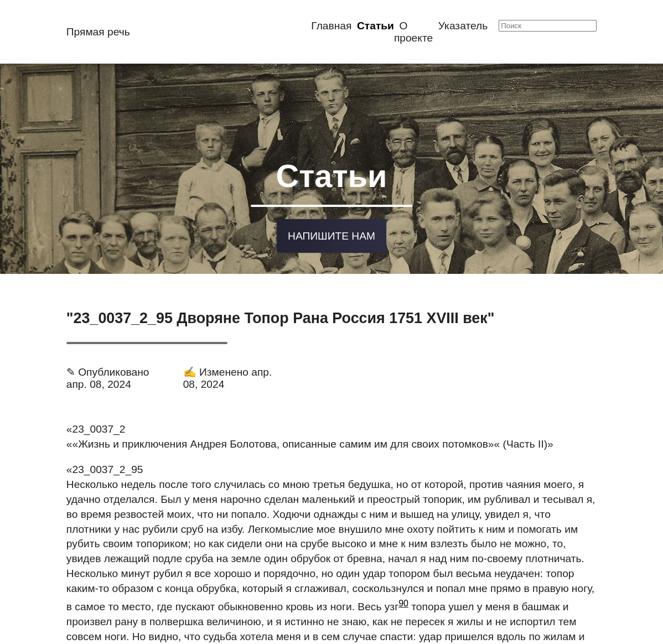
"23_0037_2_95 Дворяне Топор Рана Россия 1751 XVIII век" (281, 314)
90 (403, 599)
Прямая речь (98, 32)
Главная (331, 26)
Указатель (463, 26)
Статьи (375, 26)
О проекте (413, 32)
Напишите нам (331, 232)
